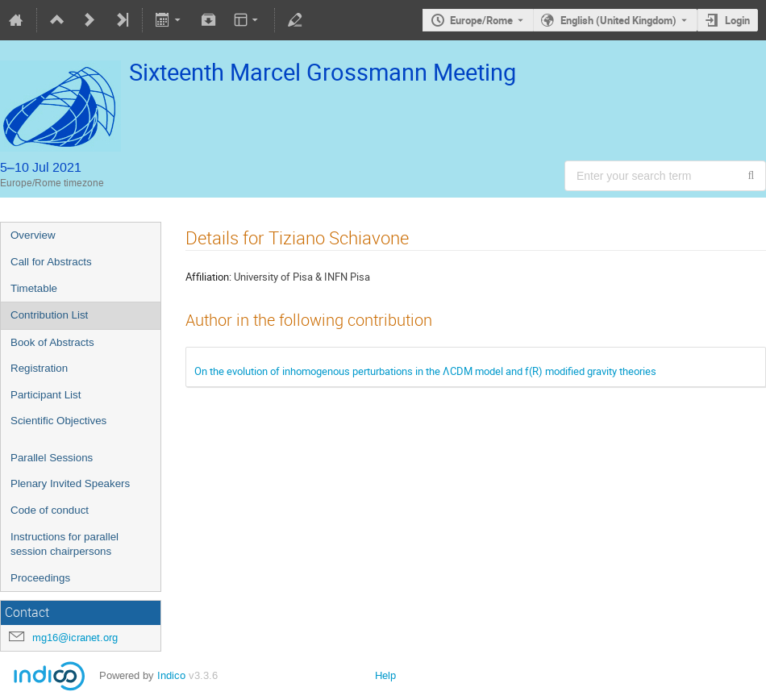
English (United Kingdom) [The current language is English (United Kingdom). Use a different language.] (618, 20)
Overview (33, 235)
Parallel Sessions (52, 458)
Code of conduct (50, 510)
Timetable (34, 288)
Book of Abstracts (52, 342)
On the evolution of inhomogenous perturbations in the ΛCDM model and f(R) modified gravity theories (425, 371)
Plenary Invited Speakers (70, 483)
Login (737, 20)
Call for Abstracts (51, 262)
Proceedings (40, 578)
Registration (39, 368)
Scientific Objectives (58, 421)
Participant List (46, 395)
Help (385, 675)
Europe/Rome (481, 20)
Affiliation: (208, 277)
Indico (171, 675)
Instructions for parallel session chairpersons (65, 544)
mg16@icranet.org (75, 637)
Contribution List (49, 315)
